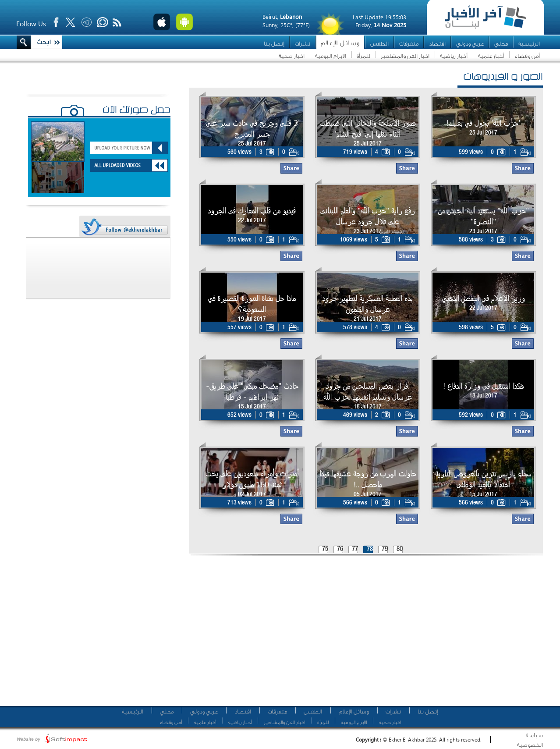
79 (385, 549)
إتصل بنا (274, 44)
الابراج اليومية (331, 56)
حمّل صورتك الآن (136, 111)
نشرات (303, 44)
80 (400, 549)
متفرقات (409, 44)
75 (325, 549)
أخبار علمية (491, 56)
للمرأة (363, 56)
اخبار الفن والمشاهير (405, 56)
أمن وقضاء (527, 56)
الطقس (379, 44)
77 (355, 549)
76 (340, 549)
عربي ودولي (470, 44)
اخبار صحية (292, 56)
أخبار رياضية (454, 56)
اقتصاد (437, 44)
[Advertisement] (319, 633)
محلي (501, 44)
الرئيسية (529, 44)
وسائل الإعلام (340, 43)
